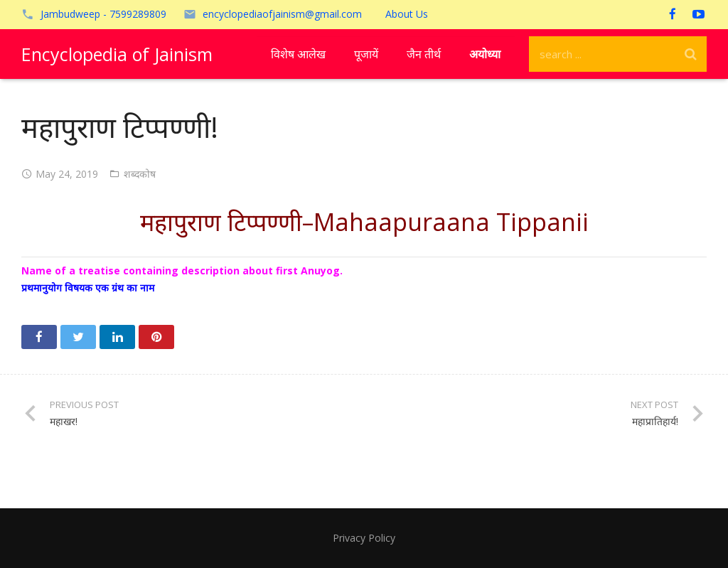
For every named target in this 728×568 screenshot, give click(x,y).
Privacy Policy (364, 538)
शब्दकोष (140, 174)
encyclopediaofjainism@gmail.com (282, 14)
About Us (407, 14)
